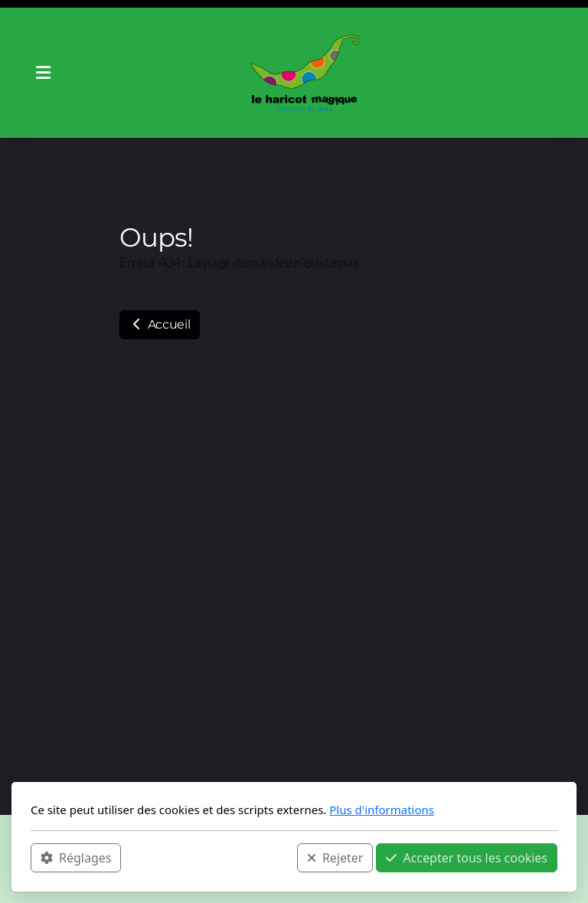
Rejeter (335, 858)
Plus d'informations (382, 810)
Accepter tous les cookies (467, 858)
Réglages (76, 858)
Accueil (160, 324)
